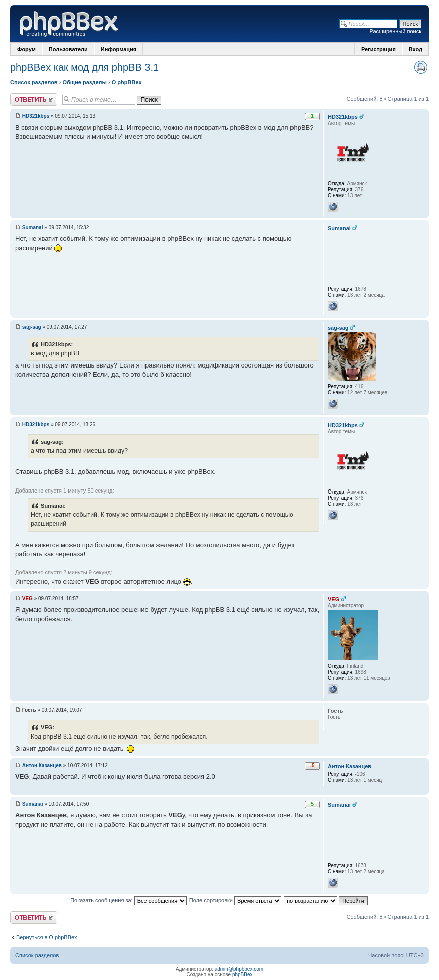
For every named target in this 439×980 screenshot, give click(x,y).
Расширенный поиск (395, 31)
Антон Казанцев (42, 765)
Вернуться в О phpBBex (47, 937)
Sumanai (33, 228)
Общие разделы (85, 82)
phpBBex (243, 975)
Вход (416, 49)
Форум (26, 49)
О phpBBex (127, 82)
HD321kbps (36, 116)
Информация (119, 49)
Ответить (34, 100)
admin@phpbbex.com (239, 969)
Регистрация (379, 49)
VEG (27, 599)
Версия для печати (421, 67)
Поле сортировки (235, 900)
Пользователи (68, 49)
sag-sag (32, 327)
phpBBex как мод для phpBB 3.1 (84, 67)
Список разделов (34, 82)
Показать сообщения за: (128, 900)
